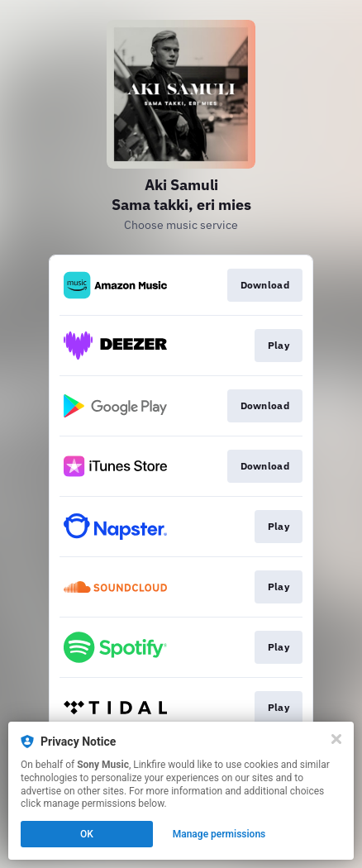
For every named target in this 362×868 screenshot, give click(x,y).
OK (87, 834)
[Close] (336, 739)
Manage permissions (219, 834)
